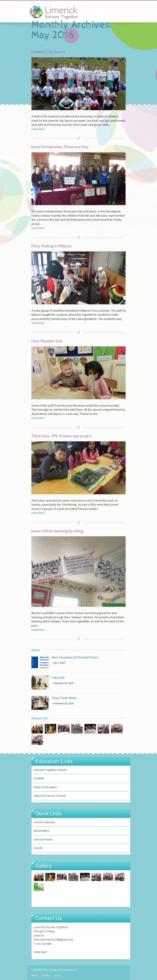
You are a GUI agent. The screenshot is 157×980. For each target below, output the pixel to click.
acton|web (71, 970)
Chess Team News (64, 698)
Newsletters (42, 831)
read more (38, 129)
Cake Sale (58, 678)
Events (38, 848)
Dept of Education (45, 787)
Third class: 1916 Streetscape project (62, 436)
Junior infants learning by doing (57, 531)
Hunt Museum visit (47, 341)
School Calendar (44, 822)
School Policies (43, 839)
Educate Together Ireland (50, 770)
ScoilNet (39, 778)
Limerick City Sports (48, 52)
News (35, 975)
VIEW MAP (40, 952)
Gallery (46, 975)
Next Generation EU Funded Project (75, 657)
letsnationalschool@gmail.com (53, 939)
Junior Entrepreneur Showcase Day (60, 147)
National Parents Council (50, 796)
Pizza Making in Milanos (51, 246)
